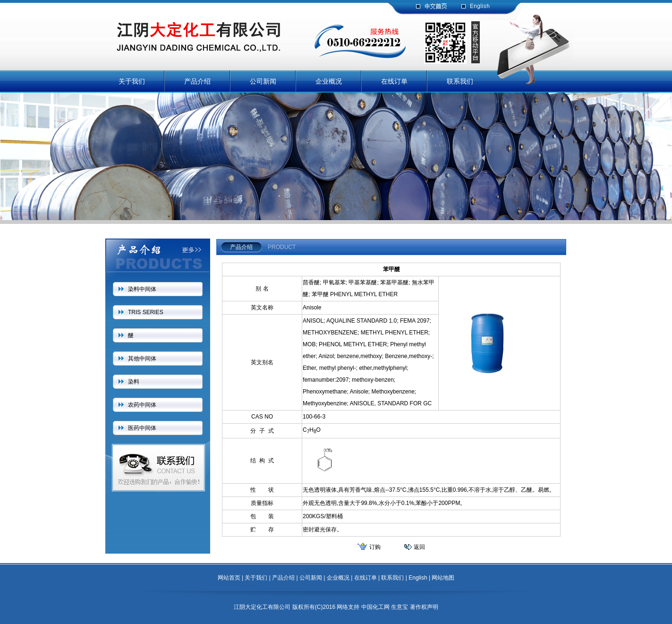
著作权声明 (424, 607)
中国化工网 (375, 607)
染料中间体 (142, 289)
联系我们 (460, 81)
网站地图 (443, 578)
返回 (419, 547)
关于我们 (132, 81)
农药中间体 (142, 405)
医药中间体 (142, 428)
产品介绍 (197, 81)
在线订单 (394, 81)
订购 (375, 547)
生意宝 (400, 607)
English (418, 578)
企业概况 (329, 81)
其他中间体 (142, 359)
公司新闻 (263, 81)
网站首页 (229, 578)
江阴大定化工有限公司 (262, 607)
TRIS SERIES (146, 312)
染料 (134, 382)
